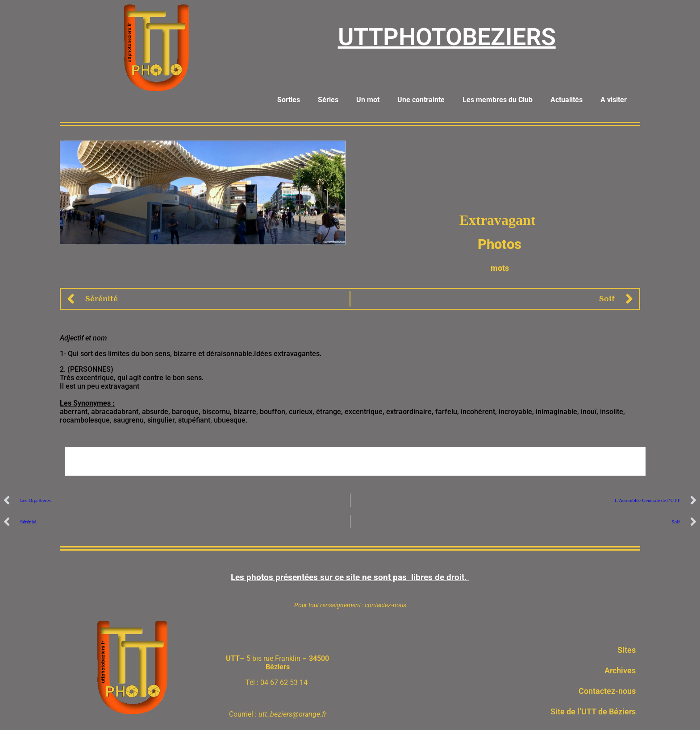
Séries (328, 100)
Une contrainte (421, 100)
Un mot (368, 100)
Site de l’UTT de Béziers (593, 712)
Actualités (567, 100)
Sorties (289, 100)
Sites (627, 650)
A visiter (614, 100)
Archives (620, 671)
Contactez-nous (607, 691)
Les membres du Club (498, 100)
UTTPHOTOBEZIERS (447, 37)
